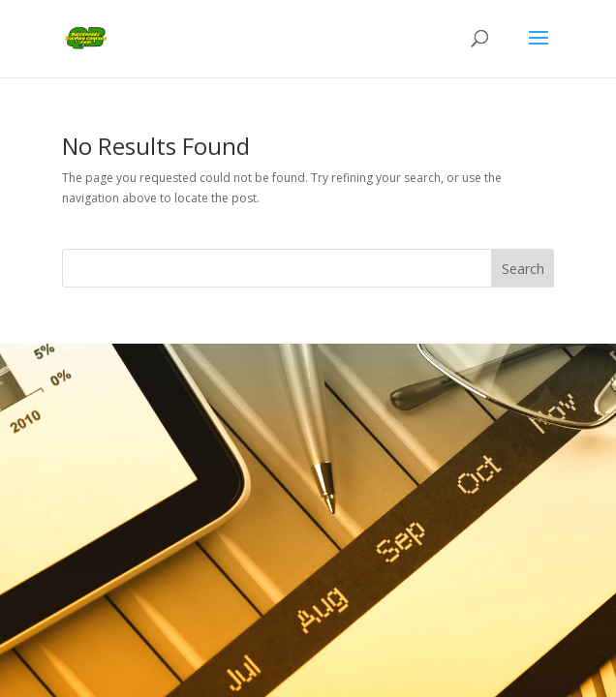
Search (523, 269)
